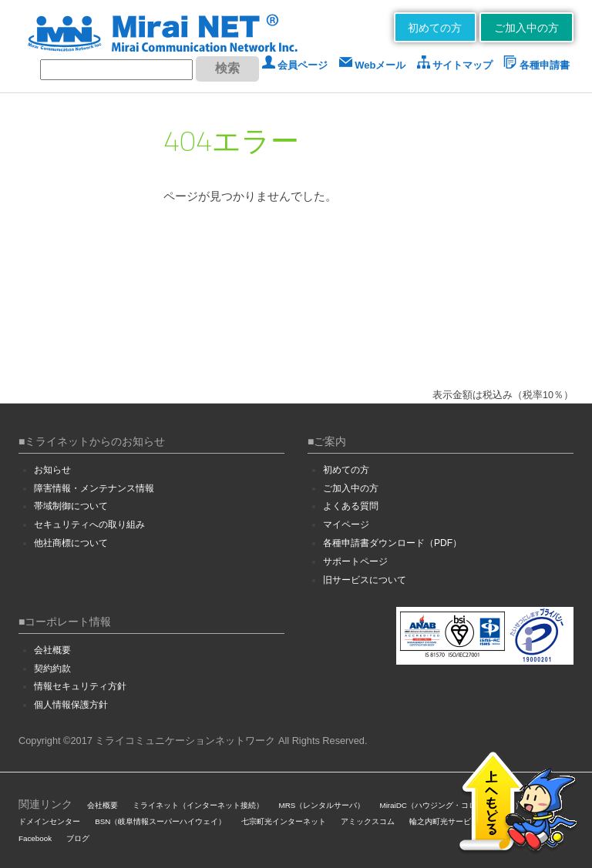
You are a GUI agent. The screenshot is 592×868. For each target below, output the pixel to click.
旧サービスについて (365, 580)
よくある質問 (351, 506)
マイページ (346, 524)
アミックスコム (368, 821)
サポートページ (355, 561)
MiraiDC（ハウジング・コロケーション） (451, 805)
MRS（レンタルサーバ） (322, 805)
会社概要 (52, 650)
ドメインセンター (49, 821)
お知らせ (52, 470)
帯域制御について (71, 506)
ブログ (78, 838)
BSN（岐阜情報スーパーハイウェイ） (160, 821)
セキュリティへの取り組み (89, 524)
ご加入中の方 (526, 28)
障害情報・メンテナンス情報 (94, 488)
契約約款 (52, 669)
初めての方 (435, 28)
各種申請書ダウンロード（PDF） (392, 543)
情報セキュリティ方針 (80, 686)
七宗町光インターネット (284, 821)
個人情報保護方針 (71, 705)
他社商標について (71, 543)
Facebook (35, 838)
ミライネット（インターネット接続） (198, 805)
